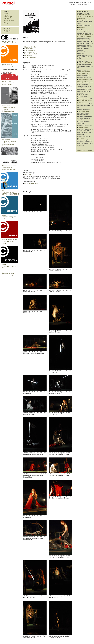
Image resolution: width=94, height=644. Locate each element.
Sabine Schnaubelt (30, 54)
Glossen (6, 15)
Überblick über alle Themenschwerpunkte (10, 274)
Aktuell (6, 13)
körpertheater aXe (30, 47)
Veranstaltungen (9, 20)
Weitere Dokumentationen (85, 150)
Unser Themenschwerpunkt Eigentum (9, 266)
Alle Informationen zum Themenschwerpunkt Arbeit (10, 241)
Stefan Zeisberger (30, 57)
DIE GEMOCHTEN (83, 127)
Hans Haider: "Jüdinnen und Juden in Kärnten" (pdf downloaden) (9, 142)
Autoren (6, 19)
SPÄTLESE (81, 138)
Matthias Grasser (30, 50)
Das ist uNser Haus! (84, 111)
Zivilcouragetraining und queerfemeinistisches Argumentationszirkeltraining (85, 81)
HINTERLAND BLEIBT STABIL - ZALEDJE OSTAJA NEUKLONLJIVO (85, 17)
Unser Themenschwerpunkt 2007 (9, 217)
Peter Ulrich (28, 56)
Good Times (28, 175)
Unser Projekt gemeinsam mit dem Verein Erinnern (9, 83)
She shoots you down (31, 183)
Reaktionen (7, 32)
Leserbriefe (7, 30)
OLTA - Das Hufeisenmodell (86, 63)
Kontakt (6, 24)
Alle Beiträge (8, 17)
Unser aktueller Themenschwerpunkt (9, 65)
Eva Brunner (28, 49)
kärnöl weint (81, 27)
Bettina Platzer (29, 52)
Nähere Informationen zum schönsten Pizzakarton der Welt (9, 168)
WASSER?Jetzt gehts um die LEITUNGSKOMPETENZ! (11, 192)
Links (5, 22)
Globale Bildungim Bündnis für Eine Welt (10, 42)
